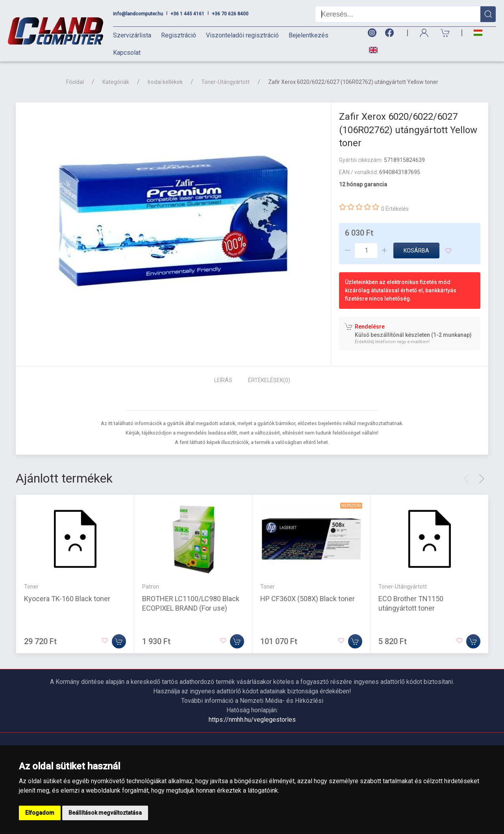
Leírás (223, 380)
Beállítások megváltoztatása (105, 813)
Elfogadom (40, 813)
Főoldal (75, 82)
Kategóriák (116, 82)
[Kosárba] (119, 641)
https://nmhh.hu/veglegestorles (252, 720)
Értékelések (269, 380)
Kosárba (416, 251)
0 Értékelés (395, 209)
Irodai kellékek (165, 82)
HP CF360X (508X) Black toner (308, 598)
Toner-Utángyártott (225, 82)
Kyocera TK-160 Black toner (67, 598)
